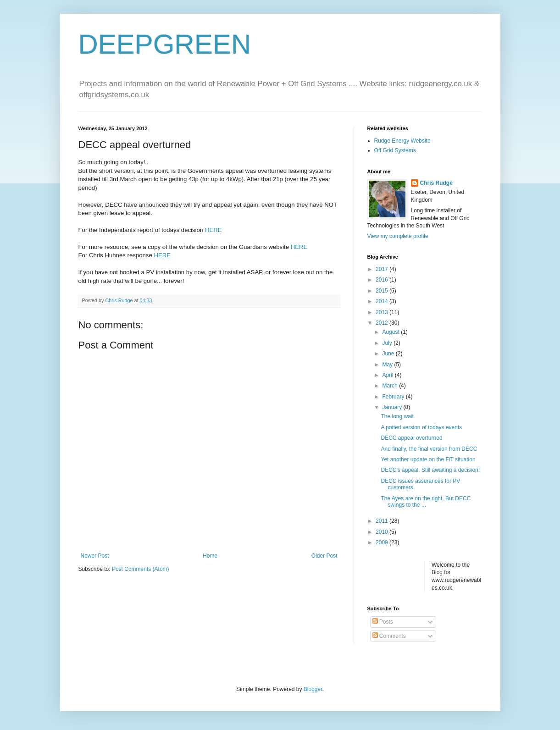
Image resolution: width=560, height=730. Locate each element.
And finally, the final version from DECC (429, 449)
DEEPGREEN (165, 44)
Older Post (324, 556)
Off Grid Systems (395, 150)
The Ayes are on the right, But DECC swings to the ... (426, 502)
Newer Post (95, 556)
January (393, 407)
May (388, 365)
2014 (383, 301)
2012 (383, 323)
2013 (383, 312)
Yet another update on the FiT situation (428, 459)
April (388, 375)
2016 (383, 280)
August (391, 332)
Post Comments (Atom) (141, 569)
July (388, 343)
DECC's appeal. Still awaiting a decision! (430, 470)
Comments (389, 636)
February (394, 397)
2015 (383, 291)
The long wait (397, 416)
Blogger (313, 689)
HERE (213, 230)
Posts (383, 622)
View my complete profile (398, 236)
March (391, 386)
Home (210, 556)
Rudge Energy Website (402, 141)
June (389, 354)
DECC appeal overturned (411, 438)
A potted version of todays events (421, 427)
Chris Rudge (436, 183)
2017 (383, 269)
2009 (383, 542)
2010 (383, 532)
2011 (383, 521)
